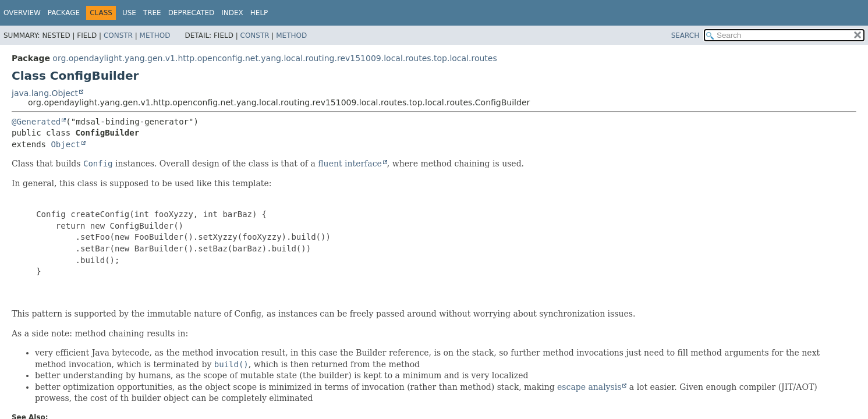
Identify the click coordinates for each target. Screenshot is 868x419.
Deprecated (192, 13)
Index (232, 13)
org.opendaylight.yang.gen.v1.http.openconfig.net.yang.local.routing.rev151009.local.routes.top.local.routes (274, 58)
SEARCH (685, 35)
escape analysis (589, 387)
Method (155, 35)
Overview (22, 13)
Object (65, 144)
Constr (118, 35)
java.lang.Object (45, 93)
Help (259, 13)
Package (64, 13)
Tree (152, 13)
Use (129, 13)
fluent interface (350, 164)
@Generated (36, 122)
